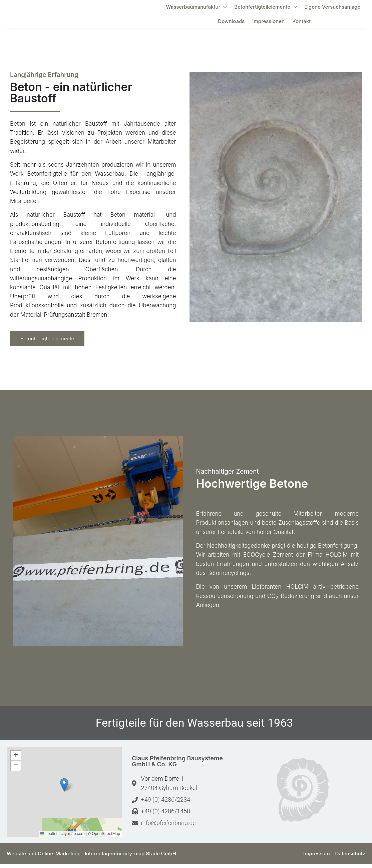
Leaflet (49, 838)
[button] (64, 789)
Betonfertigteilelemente (265, 9)
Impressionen (268, 23)
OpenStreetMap (106, 838)
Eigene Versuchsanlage (332, 9)
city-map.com (73, 838)
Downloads (231, 23)
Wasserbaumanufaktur (196, 9)
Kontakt (301, 23)
